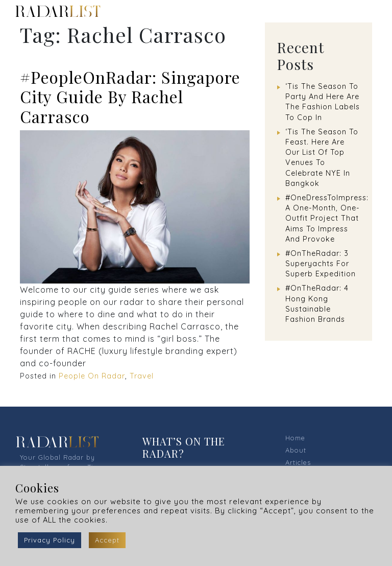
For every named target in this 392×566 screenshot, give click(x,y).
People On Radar (92, 376)
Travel (142, 376)
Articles (298, 462)
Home (295, 438)
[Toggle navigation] (372, 11)
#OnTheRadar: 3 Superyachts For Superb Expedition (321, 264)
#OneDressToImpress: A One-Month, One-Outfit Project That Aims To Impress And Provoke (327, 218)
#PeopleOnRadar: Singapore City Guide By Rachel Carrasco (130, 97)
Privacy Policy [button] (50, 540)
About (296, 450)
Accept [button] (107, 540)
